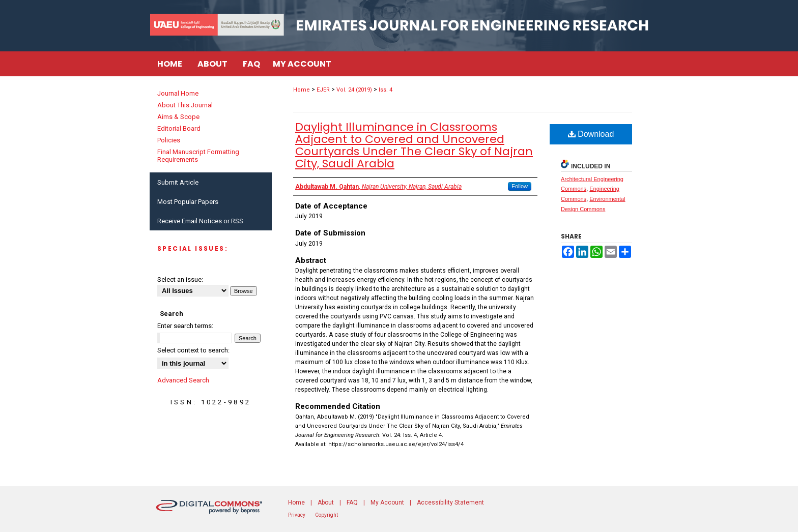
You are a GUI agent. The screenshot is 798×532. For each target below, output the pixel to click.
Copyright (326, 515)
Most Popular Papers (188, 202)
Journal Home (178, 93)
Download (591, 134)
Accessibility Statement (450, 503)
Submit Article (178, 182)
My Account (387, 503)
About (326, 503)
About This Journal (185, 105)
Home (302, 90)
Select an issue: (180, 279)
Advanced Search (183, 380)
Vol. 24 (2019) (354, 90)
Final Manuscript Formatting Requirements (198, 156)
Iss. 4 (386, 90)
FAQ (352, 503)
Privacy (297, 515)
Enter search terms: (185, 326)
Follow (520, 186)
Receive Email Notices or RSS (200, 221)
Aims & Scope (178, 117)
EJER (323, 90)
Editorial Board (179, 128)
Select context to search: (193, 350)
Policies (169, 140)
